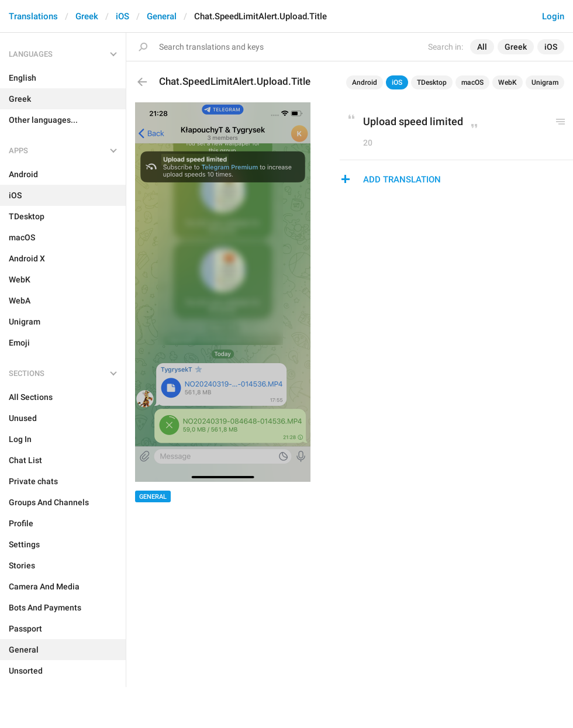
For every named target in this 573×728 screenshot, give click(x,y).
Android (365, 82)
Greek (87, 16)
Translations (33, 16)
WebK (508, 82)
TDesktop (432, 82)
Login (553, 16)
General (162, 16)
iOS (122, 16)
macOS (472, 82)
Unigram (545, 82)
